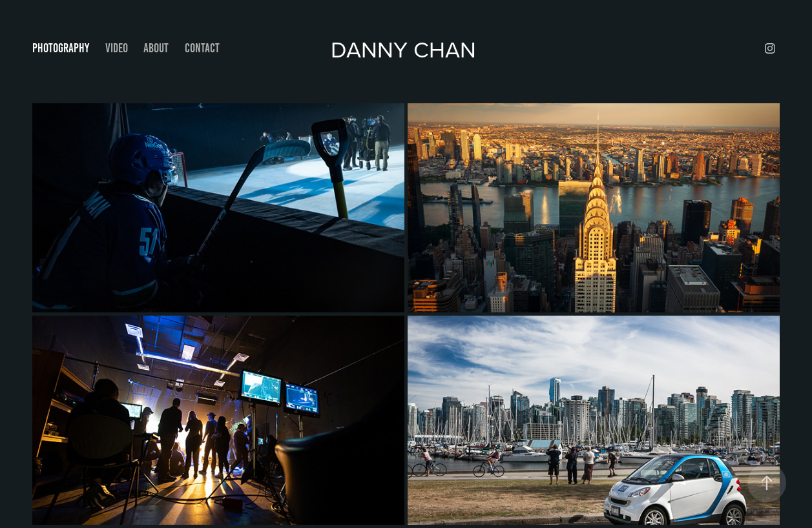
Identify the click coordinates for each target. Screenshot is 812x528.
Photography (61, 48)
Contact (202, 48)
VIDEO (117, 48)
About (156, 48)
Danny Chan (406, 49)
